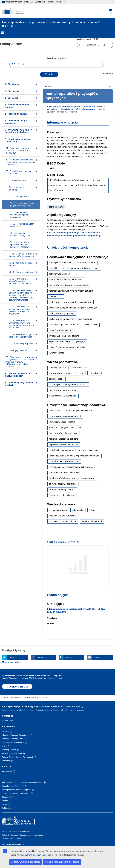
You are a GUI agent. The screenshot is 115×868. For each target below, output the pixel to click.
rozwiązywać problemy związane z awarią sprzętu (72, 478)
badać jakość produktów (60, 263)
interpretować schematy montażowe (66, 280)
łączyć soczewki (56, 353)
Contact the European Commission (16, 831)
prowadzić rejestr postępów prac (64, 461)
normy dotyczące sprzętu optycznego (66, 373)
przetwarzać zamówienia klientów (64, 473)
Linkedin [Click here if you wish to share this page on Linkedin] (70, 657)
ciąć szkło (53, 268)
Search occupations (56, 58)
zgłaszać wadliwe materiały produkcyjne (67, 347)
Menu (2, 33)
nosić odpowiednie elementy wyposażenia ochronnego (74, 456)
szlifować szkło (91, 325)
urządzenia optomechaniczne (62, 521)
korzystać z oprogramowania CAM (65, 428)
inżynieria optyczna (58, 510)
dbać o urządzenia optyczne (79, 411)
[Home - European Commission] (15, 11)
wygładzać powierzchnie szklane (64, 336)
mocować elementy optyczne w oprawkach (69, 285)
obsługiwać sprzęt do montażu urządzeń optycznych (73, 308)
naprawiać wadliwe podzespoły (63, 444)
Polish (111, 11)
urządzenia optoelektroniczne (62, 516)
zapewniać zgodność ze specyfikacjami (67, 342)
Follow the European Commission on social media (22, 835)
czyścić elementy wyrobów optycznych (81, 268)
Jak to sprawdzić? (57, 2)
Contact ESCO (8, 721)
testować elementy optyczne (62, 490)
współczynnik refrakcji (92, 521)
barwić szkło (55, 411)
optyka (92, 510)
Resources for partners (11, 839)
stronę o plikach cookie (37, 855)
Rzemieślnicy (67, 109)
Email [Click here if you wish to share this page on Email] (97, 657)
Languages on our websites (13, 844)
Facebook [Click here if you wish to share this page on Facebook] (42, 657)
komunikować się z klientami (62, 422)
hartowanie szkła (80, 368)
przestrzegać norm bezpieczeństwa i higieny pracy (72, 467)
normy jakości (95, 373)
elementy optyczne (58, 368)
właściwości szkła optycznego (63, 396)
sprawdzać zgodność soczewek (64, 325)
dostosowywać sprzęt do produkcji (65, 416)
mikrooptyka (78, 510)
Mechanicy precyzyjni (86, 109)
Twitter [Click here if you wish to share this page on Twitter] (12, 657)
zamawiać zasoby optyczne (62, 495)
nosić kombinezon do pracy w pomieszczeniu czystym (74, 450)
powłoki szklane (56, 379)
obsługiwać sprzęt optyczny (62, 313)
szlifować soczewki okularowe (63, 484)
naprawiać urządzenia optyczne (64, 439)
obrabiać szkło (56, 296)
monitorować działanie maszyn (63, 433)
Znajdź (49, 74)
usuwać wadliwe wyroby (60, 330)
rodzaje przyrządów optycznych (63, 390)
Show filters (107, 73)
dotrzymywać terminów (60, 274)
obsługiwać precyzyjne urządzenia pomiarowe (70, 302)
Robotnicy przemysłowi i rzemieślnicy (64, 106)
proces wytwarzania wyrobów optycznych (68, 384)
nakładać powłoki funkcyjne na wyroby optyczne (71, 291)
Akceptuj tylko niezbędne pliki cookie (62, 862)
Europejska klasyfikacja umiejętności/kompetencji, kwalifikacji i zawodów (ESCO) (43, 706)
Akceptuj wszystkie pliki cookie (26, 862)
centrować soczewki (86, 263)
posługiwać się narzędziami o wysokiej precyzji (71, 319)
